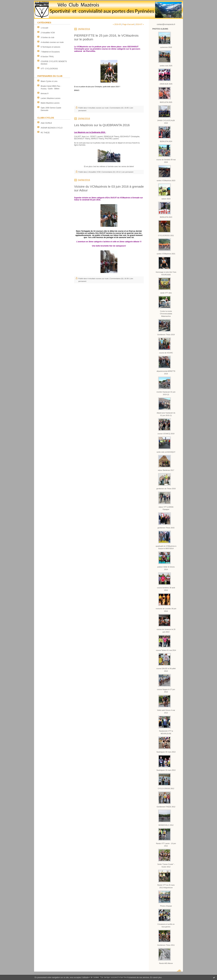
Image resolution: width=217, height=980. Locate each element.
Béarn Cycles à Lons (49, 81)
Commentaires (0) (116, 108)
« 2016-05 (117, 24)
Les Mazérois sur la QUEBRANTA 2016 (102, 125)
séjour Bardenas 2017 (166, 470)
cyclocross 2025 (166, 47)
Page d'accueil (128, 24)
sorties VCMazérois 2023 (166, 181)
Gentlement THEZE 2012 (166, 807)
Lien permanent (127, 172)
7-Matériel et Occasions (50, 52)
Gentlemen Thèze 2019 (166, 335)
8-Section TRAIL (47, 57)
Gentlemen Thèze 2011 (166, 945)
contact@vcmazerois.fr (166, 24)
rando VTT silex (166, 293)
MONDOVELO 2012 (166, 825)
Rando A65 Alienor (166, 963)
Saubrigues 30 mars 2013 (166, 752)
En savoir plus (156, 977)
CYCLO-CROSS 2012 (166, 788)
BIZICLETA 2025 (166, 102)
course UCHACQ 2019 (166, 434)
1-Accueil (44, 28)
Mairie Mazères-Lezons (50, 103)
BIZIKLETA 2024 (166, 141)
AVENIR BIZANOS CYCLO (52, 128)
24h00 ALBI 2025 (166, 84)
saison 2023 (166, 199)
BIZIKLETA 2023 (166, 217)
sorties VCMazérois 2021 (166, 254)
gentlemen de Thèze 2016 (166, 489)
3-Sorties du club (47, 37)
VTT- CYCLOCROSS (49, 69)
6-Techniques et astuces (50, 47)
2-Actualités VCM (48, 33)
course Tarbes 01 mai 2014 (166, 650)
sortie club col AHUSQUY (166, 452)
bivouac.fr (45, 93)
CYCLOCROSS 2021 (166, 235)
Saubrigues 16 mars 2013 (166, 770)
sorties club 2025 (166, 66)
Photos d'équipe (166, 906)
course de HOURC (166, 353)
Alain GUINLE (46, 123)
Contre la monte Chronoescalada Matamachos (166, 314)
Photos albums (160, 29)
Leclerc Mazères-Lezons (51, 98)
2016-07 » (140, 24)
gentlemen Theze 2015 (166, 528)
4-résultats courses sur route (52, 42)
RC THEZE (45, 133)
